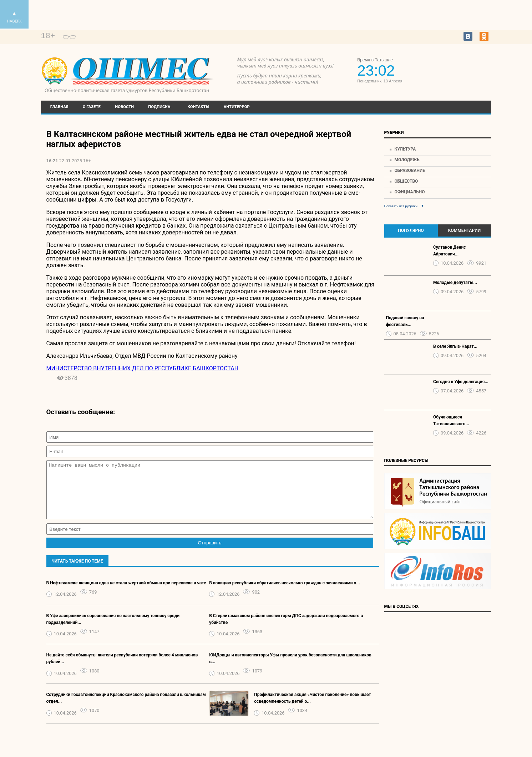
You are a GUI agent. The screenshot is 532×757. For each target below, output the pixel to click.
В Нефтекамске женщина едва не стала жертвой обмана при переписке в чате (126, 594)
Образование (410, 171)
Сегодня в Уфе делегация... (461, 382)
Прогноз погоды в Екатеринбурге (459, 71)
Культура (405, 149)
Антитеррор (237, 107)
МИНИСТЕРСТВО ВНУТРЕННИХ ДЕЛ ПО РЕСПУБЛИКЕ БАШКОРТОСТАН (143, 368)
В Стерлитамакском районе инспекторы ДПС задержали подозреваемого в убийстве (286, 630)
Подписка (159, 107)
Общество (406, 181)
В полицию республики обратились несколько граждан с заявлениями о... (285, 594)
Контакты (199, 107)
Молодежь (407, 160)
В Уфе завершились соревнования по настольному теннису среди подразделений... (113, 630)
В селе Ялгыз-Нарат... (455, 346)
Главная (59, 107)
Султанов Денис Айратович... (450, 251)
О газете (92, 107)
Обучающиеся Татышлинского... (451, 420)
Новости (124, 107)
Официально (409, 192)
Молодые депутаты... (455, 283)
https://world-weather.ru (459, 65)
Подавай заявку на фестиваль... (405, 321)
